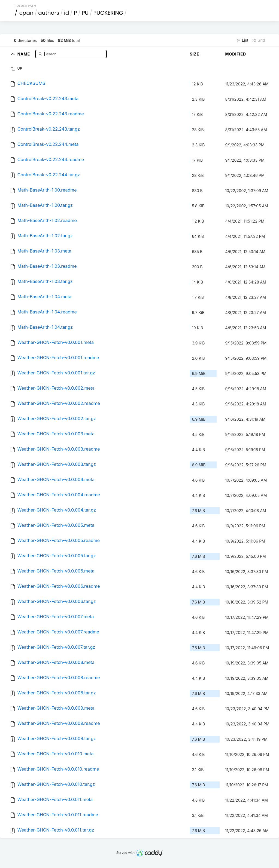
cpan (26, 13)
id (66, 13)
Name (24, 54)
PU (85, 13)
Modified (236, 54)
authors (49, 13)
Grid (259, 40)
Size (194, 54)
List (242, 40)
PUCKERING (108, 13)
